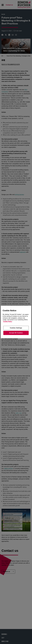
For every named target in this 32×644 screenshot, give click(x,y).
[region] (16, 322)
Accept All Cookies (16, 333)
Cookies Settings (16, 328)
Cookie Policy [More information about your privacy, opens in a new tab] (8, 321)
